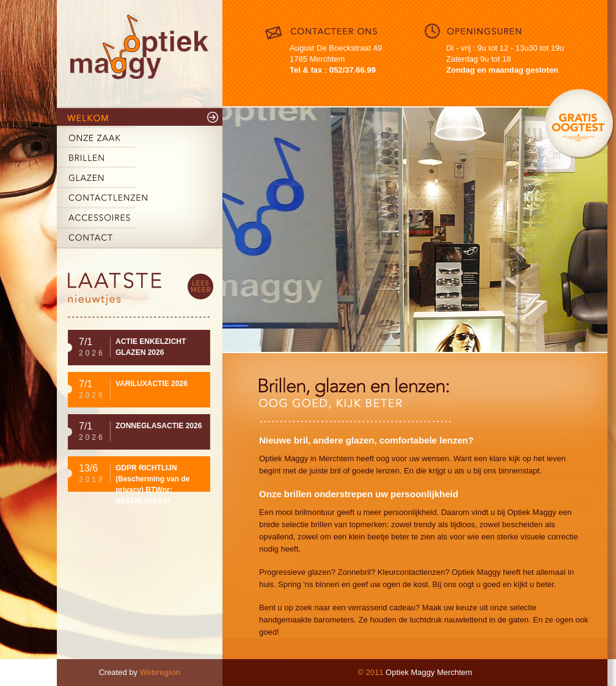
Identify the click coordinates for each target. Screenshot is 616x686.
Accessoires (140, 219)
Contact (140, 239)
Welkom (140, 118)
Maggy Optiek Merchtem (140, 54)
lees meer (200, 287)
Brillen (140, 159)
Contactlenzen (140, 199)
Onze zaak (140, 138)
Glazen (140, 179)
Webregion (160, 672)
